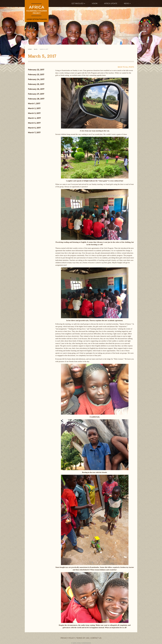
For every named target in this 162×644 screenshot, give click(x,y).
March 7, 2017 (34, 133)
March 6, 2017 (34, 128)
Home (30, 49)
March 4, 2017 (34, 118)
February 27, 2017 (36, 94)
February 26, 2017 (36, 89)
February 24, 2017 (36, 79)
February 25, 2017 (36, 84)
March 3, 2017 (34, 113)
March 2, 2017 (34, 108)
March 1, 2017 (34, 104)
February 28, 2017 (36, 99)
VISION (95, 3)
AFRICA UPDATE (111, 3)
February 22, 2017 (36, 70)
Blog (36, 49)
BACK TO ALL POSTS (126, 67)
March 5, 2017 (34, 123)
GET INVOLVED (78, 3)
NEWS (127, 3)
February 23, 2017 (36, 75)
